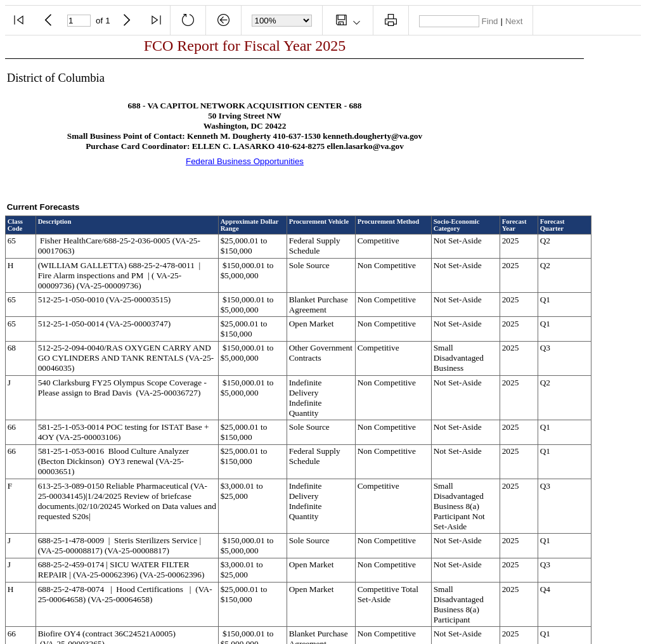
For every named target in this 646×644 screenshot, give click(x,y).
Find (490, 21)
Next (514, 21)
